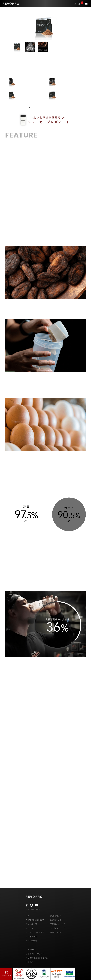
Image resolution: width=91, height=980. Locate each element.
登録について (56, 932)
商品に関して (56, 916)
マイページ (30, 950)
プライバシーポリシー (35, 954)
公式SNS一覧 (32, 924)
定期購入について (58, 924)
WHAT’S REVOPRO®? (35, 920)
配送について (56, 920)
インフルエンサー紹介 (35, 932)
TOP (28, 916)
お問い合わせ (31, 941)
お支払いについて (58, 928)
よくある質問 (31, 936)
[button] (18, 47)
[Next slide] (82, 47)
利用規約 (30, 962)
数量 (7, 107)
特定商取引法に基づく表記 (37, 958)
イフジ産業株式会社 (33, 909)
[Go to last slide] (9, 47)
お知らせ (30, 928)
